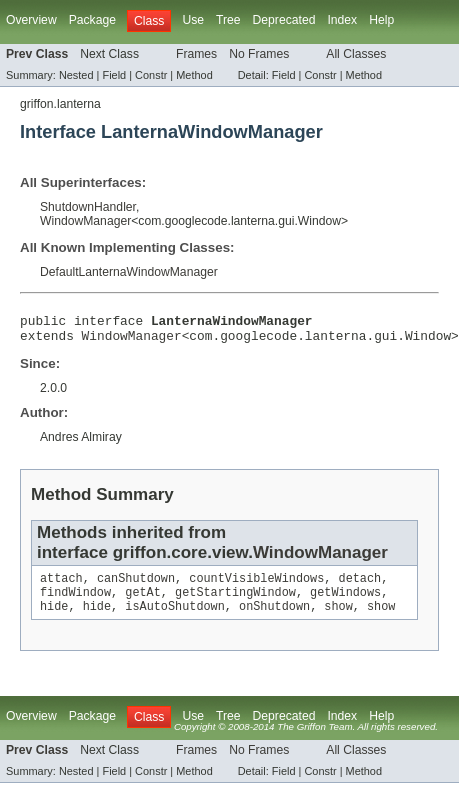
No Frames (259, 54)
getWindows (345, 602)
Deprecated (284, 20)
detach (360, 586)
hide (54, 618)
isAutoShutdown (175, 618)
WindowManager (85, 221)
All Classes (356, 54)
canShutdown (136, 586)
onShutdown (274, 618)
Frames (196, 54)
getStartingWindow (235, 602)
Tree (228, 20)
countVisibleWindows (256, 586)
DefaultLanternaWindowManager (129, 272)
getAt (143, 602)
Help (381, 20)
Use (193, 20)
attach (61, 586)
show (338, 618)
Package (92, 20)
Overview (31, 20)
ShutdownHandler (88, 207)
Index (342, 20)
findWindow (75, 602)
